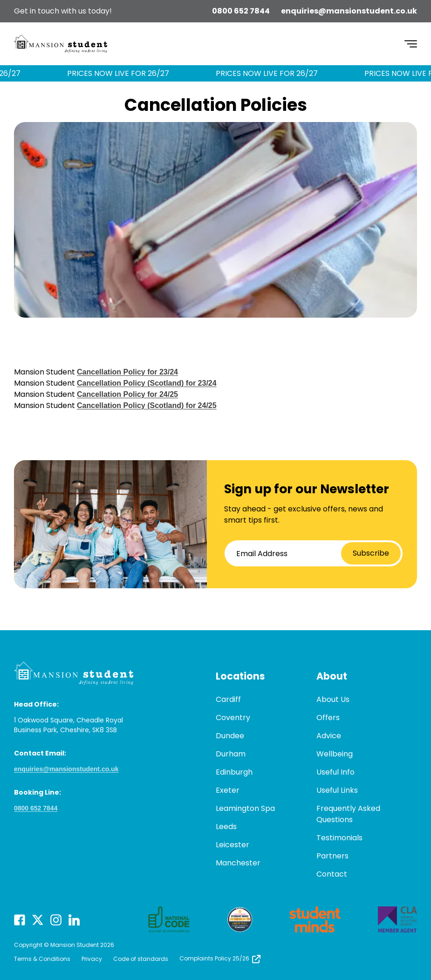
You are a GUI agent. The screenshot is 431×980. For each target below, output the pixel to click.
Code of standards (141, 959)
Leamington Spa (245, 808)
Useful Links (337, 790)
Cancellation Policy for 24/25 (127, 394)
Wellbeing (335, 754)
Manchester (238, 863)
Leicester (233, 845)
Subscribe (371, 553)
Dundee (230, 736)
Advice (329, 736)
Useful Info (335, 772)
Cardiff (228, 699)
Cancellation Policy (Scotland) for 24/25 (147, 405)
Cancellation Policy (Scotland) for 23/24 (147, 383)
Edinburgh (234, 772)
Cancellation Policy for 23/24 (127, 372)
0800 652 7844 (241, 11)
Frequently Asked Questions (348, 814)
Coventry (233, 718)
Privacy (92, 959)
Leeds (226, 827)
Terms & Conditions (42, 959)
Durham (231, 754)
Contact (332, 874)
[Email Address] (314, 553)
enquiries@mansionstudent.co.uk (349, 11)
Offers (328, 718)
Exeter (228, 790)
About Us (333, 699)
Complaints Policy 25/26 (221, 958)
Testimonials (339, 838)
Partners (332, 856)
